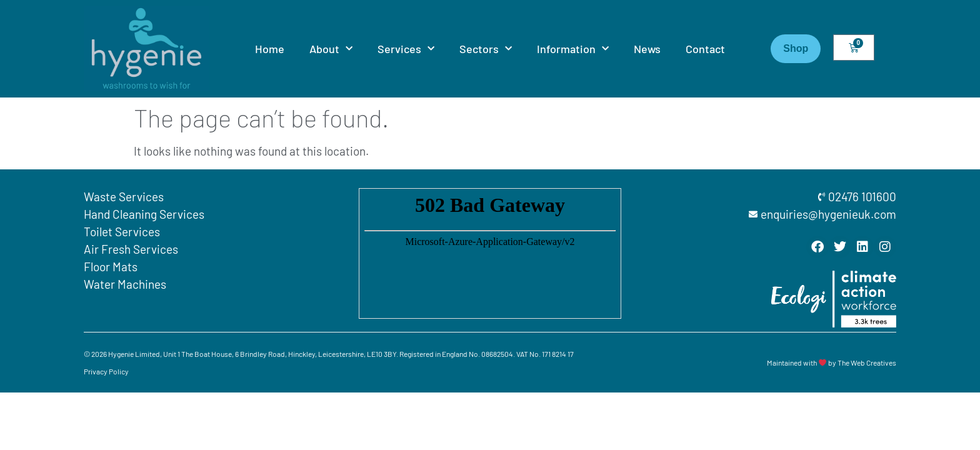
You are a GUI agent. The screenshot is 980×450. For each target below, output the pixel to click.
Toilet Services (122, 232)
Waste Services (124, 197)
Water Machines (125, 284)
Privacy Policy (106, 371)
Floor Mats (111, 267)
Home (270, 49)
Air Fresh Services (131, 249)
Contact (705, 49)
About (331, 49)
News (647, 49)
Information (573, 49)
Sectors (486, 49)
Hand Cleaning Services (144, 214)
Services (406, 49)
